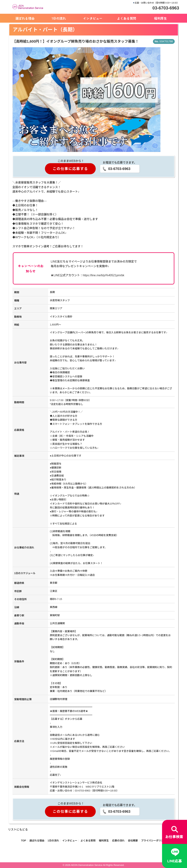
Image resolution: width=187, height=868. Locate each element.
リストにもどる (18, 830)
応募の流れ (118, 841)
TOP (24, 841)
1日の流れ (59, 18)
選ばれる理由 (25, 18)
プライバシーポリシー (154, 841)
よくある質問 (127, 18)
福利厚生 (160, 18)
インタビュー (93, 18)
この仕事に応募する (70, 169)
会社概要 (133, 841)
